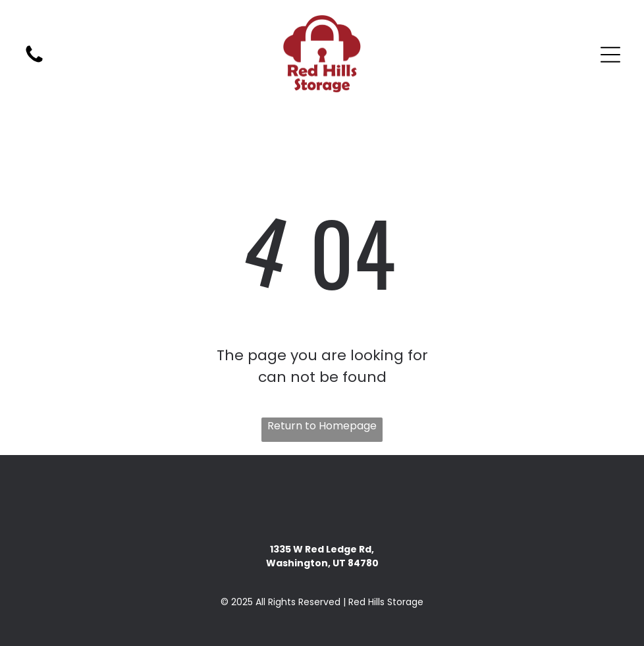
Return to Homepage (322, 426)
